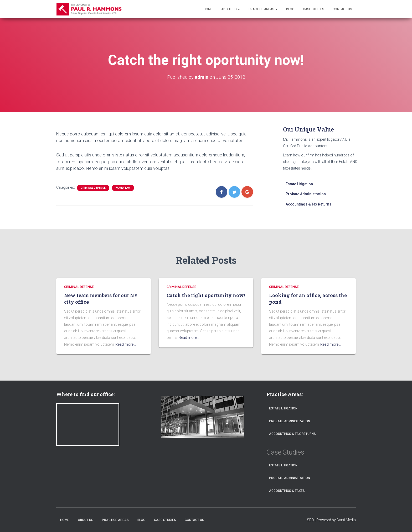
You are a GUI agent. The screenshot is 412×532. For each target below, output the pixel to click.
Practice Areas (263, 9)
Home (208, 9)
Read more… (126, 344)
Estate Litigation (299, 184)
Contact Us (342, 9)
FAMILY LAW (123, 188)
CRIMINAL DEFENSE (93, 188)
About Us (231, 9)
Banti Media (346, 520)
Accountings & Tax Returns (308, 204)
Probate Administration (306, 194)
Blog (290, 9)
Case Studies (313, 9)
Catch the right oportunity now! (206, 295)
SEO (310, 520)
